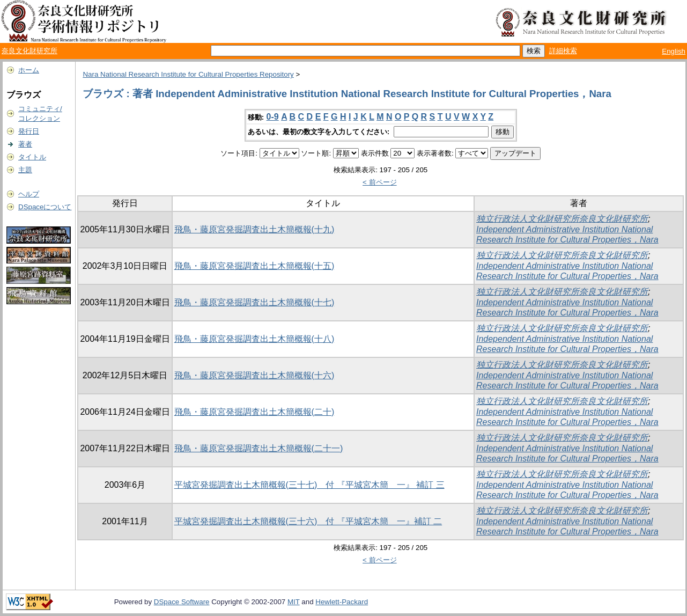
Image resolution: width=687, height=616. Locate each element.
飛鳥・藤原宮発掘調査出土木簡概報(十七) (254, 302)
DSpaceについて (45, 207)
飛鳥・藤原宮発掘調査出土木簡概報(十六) (254, 375)
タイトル (32, 157)
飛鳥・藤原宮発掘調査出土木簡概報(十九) (254, 229)
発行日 (29, 131)
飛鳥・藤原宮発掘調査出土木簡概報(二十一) (259, 448)
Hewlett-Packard (342, 602)
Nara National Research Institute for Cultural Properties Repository (188, 74)
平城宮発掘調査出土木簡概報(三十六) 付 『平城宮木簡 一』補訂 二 (308, 521)
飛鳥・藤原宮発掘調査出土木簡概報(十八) (254, 339)
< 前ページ (380, 182)
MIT (294, 602)
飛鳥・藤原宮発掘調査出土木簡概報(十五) (254, 266)
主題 (25, 170)
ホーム (29, 70)
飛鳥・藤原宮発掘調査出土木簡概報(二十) (254, 412)
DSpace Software (182, 602)
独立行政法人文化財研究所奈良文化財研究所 (562, 219)
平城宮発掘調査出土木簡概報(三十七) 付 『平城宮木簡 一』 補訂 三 (309, 485)
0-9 (273, 117)
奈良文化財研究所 (29, 51)
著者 (25, 144)
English (674, 51)
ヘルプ (29, 194)
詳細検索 (563, 51)
